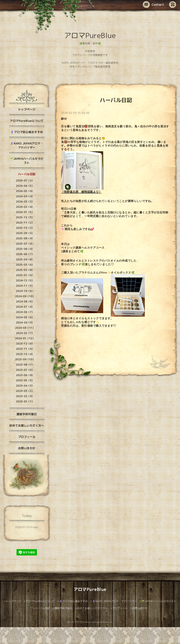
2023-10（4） (25, 354)
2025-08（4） (25, 238)
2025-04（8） (25, 259)
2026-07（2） (25, 181)
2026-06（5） (25, 186)
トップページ (27, 109)
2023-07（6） (25, 370)
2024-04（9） (25, 323)
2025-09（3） (25, 233)
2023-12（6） (25, 344)
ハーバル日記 (27, 174)
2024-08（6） (25, 301)
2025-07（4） (25, 244)
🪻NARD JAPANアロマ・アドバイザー (27, 145)
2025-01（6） (25, 275)
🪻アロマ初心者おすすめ (27, 132)
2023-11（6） (25, 349)
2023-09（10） (25, 359)
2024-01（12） (25, 338)
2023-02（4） (25, 396)
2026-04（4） (25, 196)
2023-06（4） (25, 375)
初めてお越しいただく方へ (27, 426)
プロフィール (27, 437)
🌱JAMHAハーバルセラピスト (27, 161)
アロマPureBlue (90, 35)
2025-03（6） (25, 265)
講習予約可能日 (27, 414)
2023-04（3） (25, 386)
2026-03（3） (25, 202)
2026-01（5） (25, 212)
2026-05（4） (25, 191)
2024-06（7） (25, 312)
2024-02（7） (25, 333)
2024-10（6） (25, 291)
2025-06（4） (25, 249)
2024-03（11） (25, 328)
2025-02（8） (25, 270)
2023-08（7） (25, 365)
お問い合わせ (27, 448)
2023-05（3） (25, 380)
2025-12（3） (25, 217)
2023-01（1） (25, 401)
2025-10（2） (25, 228)
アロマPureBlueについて (27, 121)
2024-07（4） (25, 307)
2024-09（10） (25, 296)
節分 (64, 119)
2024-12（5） (25, 280)
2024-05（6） (25, 317)
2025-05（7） (25, 254)
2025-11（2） (25, 223)
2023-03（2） (25, 391)
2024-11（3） (25, 286)
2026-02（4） (25, 207)
